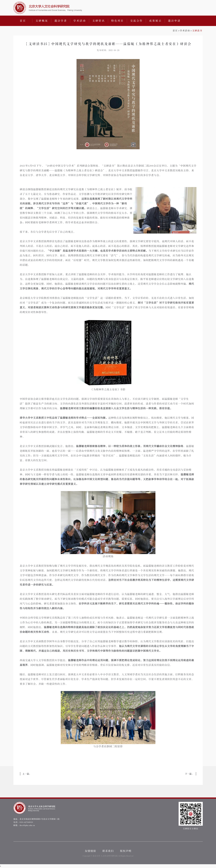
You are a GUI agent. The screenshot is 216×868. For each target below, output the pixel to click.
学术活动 (80, 21)
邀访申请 (174, 21)
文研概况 (42, 21)
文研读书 (197, 31)
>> (187, 31)
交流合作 (136, 21)
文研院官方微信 (191, 816)
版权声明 (126, 851)
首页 (23, 21)
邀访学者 (61, 21)
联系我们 (108, 851)
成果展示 (155, 21)
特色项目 (118, 21)
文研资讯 (99, 21)
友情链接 (90, 851)
